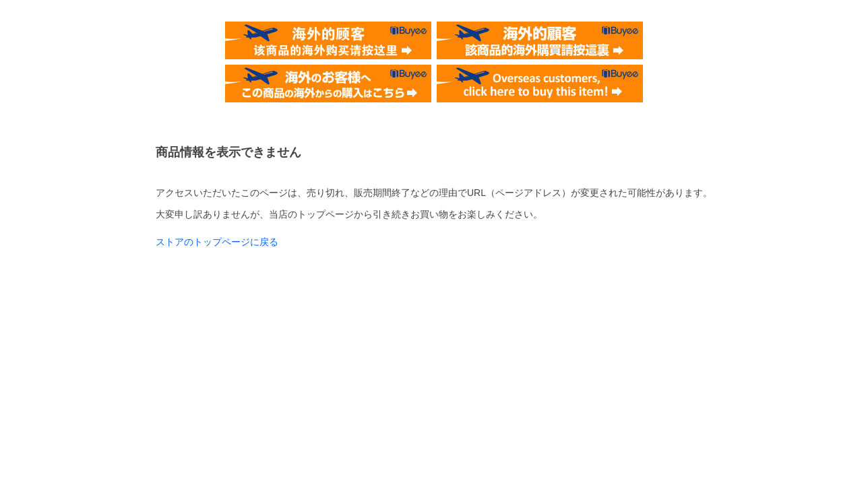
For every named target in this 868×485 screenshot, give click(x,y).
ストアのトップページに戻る (217, 242)
